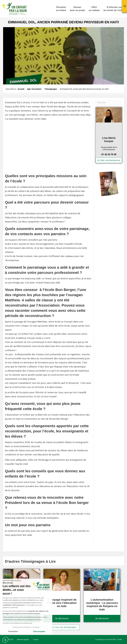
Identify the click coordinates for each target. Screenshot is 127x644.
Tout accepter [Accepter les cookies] (23, 632)
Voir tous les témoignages (63, 627)
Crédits (119, 639)
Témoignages (51, 89)
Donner (77, 9)
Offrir (94, 9)
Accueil (21, 89)
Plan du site (9, 639)
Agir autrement (34, 89)
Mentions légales (23, 639)
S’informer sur (114, 9)
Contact (36, 639)
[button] (5, 640)
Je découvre (62, 618)
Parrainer (61, 9)
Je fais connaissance (109, 160)
